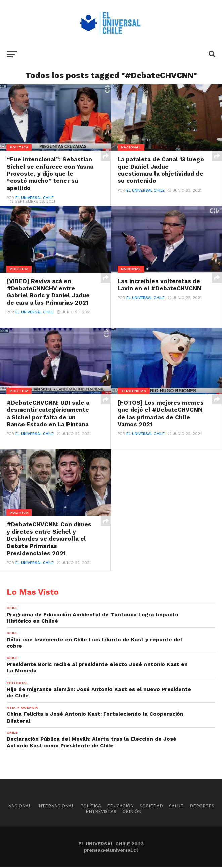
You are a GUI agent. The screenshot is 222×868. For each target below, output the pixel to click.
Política (91, 807)
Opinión (132, 812)
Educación (120, 807)
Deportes (202, 807)
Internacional (56, 807)
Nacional (20, 807)
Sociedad (151, 807)
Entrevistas (101, 812)
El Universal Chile (35, 198)
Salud (176, 807)
